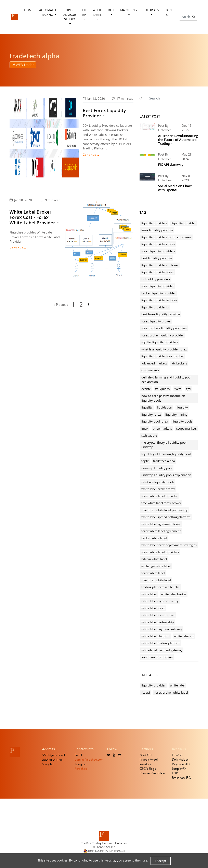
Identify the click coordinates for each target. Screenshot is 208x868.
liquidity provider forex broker (163, 356)
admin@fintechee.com (89, 759)
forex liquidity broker (156, 321)
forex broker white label (171, 692)
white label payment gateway (162, 629)
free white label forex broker (161, 503)
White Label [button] (97, 12)
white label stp (184, 636)
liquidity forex (151, 414)
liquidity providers (154, 223)
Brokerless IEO (182, 778)
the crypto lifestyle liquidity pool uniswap (164, 445)
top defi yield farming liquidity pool (166, 454)
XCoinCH (146, 755)
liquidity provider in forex (159, 300)
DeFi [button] (111, 10)
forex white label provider (159, 496)
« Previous (60, 305)
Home (29, 10)
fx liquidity (163, 389)
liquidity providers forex (158, 244)
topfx (145, 461)
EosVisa (177, 755)
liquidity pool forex (155, 421)
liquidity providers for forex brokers (166, 237)
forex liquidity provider (158, 286)
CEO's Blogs (148, 769)
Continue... (91, 155)
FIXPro (176, 773)
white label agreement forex (161, 524)
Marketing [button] (129, 10)
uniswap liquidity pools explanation (166, 475)
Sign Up (168, 12)
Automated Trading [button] (48, 12)
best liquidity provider (157, 258)
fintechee (81, 769)
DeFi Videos (180, 759)
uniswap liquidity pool (157, 468)
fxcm (178, 389)
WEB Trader (23, 65)
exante (146, 389)
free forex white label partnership (165, 510)
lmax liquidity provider (157, 230)
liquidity (182, 407)
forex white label (153, 573)
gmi (188, 389)
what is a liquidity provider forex (164, 349)
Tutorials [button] (151, 10)
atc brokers (179, 363)
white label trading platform (161, 643)
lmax (145, 428)
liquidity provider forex (158, 272)
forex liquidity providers (158, 251)
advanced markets (154, 363)
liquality (147, 407)
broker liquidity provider (159, 293)
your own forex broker (157, 657)
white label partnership (158, 622)
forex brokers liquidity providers (164, 328)
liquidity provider (184, 223)
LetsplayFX (179, 769)
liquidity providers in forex (160, 265)
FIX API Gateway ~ (172, 165)
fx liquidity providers (156, 279)
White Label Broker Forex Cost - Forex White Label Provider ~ (34, 217)
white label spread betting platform (166, 517)
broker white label (154, 538)
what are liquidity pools (158, 482)
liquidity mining (176, 414)
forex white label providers (160, 552)
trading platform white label (161, 587)
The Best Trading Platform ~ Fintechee (104, 843)
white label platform (155, 636)
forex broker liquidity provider (163, 335)
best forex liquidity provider (161, 314)
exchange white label (156, 566)
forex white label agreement (161, 531)
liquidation (165, 407)
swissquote (149, 435)
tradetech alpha (164, 461)
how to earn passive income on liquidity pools (163, 398)
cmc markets (150, 370)
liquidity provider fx (155, 307)
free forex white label (156, 580)
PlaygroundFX (181, 764)
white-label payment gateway (162, 650)
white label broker (174, 594)
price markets (162, 428)
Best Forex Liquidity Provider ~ (104, 113)
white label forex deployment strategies (169, 545)
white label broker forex (158, 489)
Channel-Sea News (153, 773)
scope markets (186, 428)
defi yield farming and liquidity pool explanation (166, 380)
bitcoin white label (154, 559)
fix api (146, 692)
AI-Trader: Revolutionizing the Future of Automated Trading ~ (178, 140)
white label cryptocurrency (160, 601)
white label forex (153, 608)
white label (149, 594)
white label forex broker (158, 615)
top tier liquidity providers (160, 342)
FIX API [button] (84, 12)
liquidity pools (182, 421)
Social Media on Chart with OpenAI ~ (175, 188)
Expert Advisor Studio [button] (70, 15)
